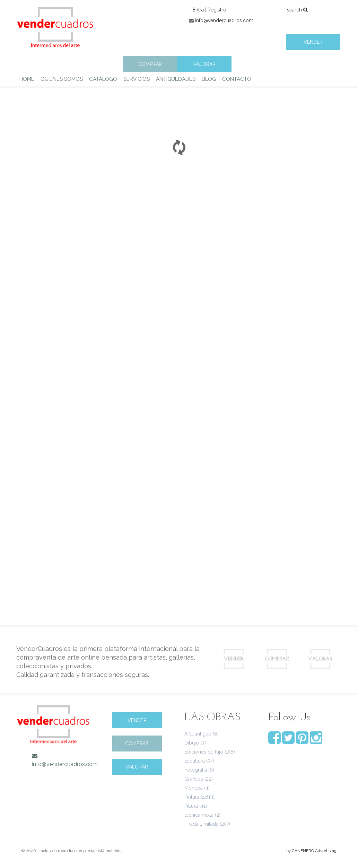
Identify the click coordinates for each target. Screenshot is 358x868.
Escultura (195, 761)
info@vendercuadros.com (224, 20)
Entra (198, 10)
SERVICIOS (137, 79)
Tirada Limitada (201, 824)
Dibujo (192, 743)
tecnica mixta (199, 815)
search (297, 10)
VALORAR (204, 64)
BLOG (209, 79)
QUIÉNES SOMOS (62, 79)
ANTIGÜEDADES (176, 79)
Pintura (192, 797)
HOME (27, 79)
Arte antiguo (198, 734)
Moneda (194, 788)
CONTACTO (237, 79)
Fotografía (196, 770)
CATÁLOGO (103, 79)
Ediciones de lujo (204, 752)
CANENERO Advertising (314, 851)
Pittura (191, 806)
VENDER (313, 42)
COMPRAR (150, 64)
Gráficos (194, 779)
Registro (217, 10)
